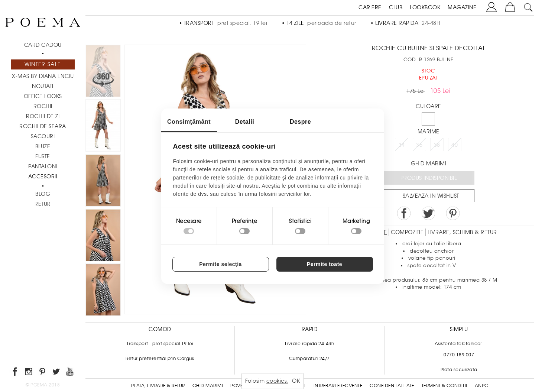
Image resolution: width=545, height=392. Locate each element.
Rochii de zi (43, 116)
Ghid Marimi (208, 386)
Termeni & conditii (445, 386)
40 (455, 145)
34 (402, 145)
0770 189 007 (459, 355)
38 (437, 145)
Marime (429, 132)
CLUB (396, 7)
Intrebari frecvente (338, 386)
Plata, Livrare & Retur (158, 386)
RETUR (43, 204)
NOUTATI (43, 86)
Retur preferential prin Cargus (160, 359)
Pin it (453, 213)
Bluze (43, 146)
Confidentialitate (392, 386)
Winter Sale (43, 64)
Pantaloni (43, 166)
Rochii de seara (43, 126)
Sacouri (43, 136)
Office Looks (43, 96)
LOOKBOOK (425, 7)
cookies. (277, 381)
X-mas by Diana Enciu (43, 76)
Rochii (43, 106)
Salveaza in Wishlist (431, 196)
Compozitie (407, 232)
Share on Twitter (428, 213)
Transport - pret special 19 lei (160, 344)
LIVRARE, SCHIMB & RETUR (462, 232)
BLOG (43, 194)
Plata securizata (459, 370)
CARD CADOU (43, 45)
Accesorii (43, 176)
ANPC (482, 386)
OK (296, 381)
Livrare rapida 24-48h (310, 344)
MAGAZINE (462, 7)
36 (419, 145)
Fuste (43, 156)
